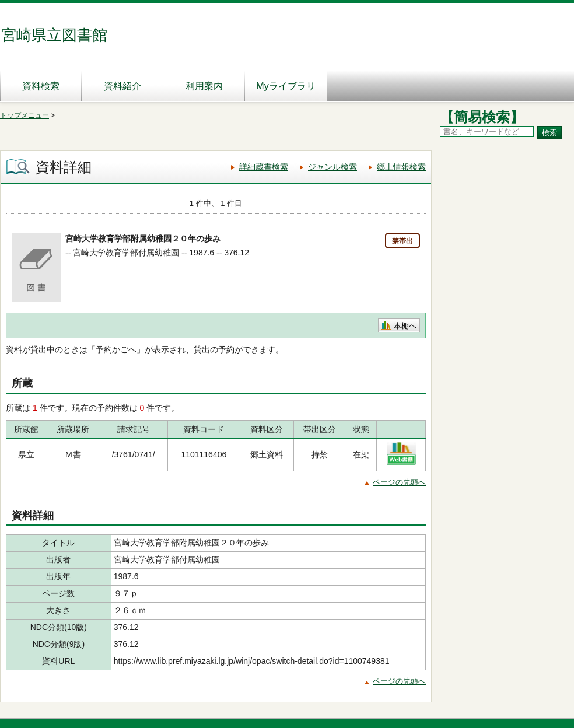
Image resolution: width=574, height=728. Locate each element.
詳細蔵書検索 (264, 167)
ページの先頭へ (399, 482)
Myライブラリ (286, 86)
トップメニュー (24, 116)
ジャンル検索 (332, 167)
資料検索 (41, 86)
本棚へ (405, 326)
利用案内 (204, 86)
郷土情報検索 (401, 167)
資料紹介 (123, 86)
